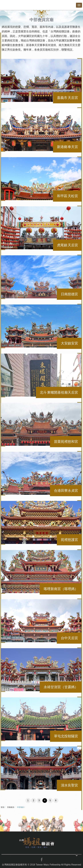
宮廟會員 (11, 807)
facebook (42, 860)
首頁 (2, 807)
